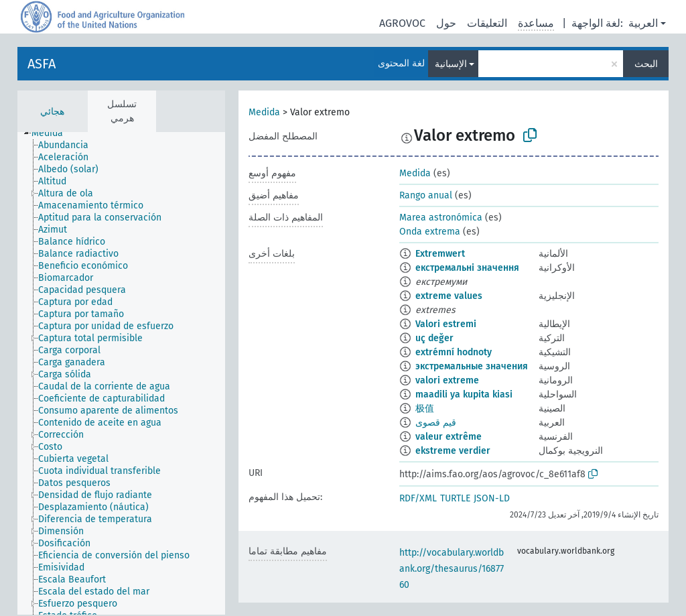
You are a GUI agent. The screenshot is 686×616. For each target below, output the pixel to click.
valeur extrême (449, 437)
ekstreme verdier (453, 451)
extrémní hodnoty (454, 352)
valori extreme (447, 380)
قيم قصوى (436, 423)
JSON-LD (492, 498)
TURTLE (455, 498)
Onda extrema (430, 232)
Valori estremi (446, 324)
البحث (646, 64)
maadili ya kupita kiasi (464, 394)
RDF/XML (418, 498)
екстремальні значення (467, 268)
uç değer (434, 338)
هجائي (52, 112)
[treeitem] (53, 133)
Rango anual (426, 195)
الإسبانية (451, 64)
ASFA (42, 64)
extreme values (449, 296)
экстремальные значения (472, 366)
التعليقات (487, 23)
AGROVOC (402, 23)
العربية (643, 23)
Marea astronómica (441, 218)
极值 (425, 409)
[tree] (121, 373)
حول (446, 23)
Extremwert (440, 254)
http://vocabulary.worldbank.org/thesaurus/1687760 (452, 569)
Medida (264, 112)
